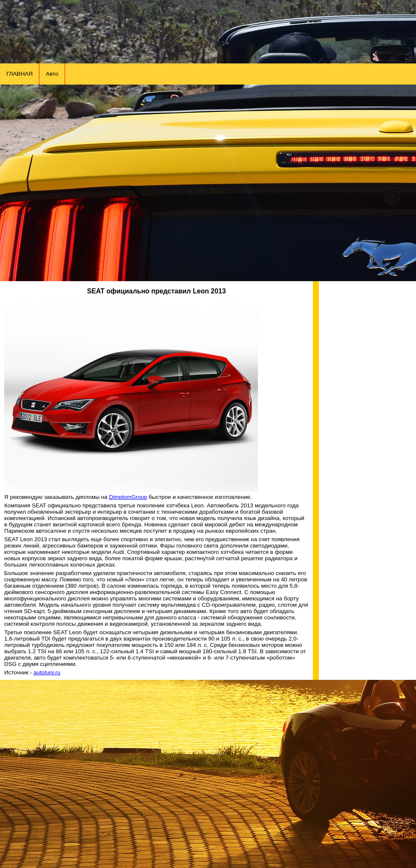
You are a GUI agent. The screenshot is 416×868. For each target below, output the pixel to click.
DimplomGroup (128, 497)
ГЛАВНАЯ (19, 74)
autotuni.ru (47, 672)
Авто (52, 74)
